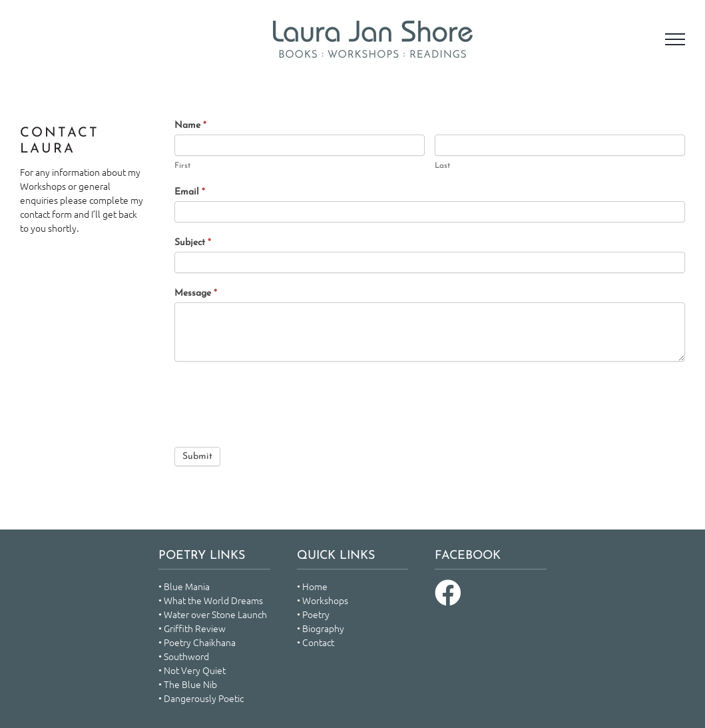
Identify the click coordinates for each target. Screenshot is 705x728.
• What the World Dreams (211, 600)
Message (196, 293)
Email (190, 192)
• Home (312, 586)
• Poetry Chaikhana (197, 642)
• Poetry (313, 614)
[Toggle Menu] (675, 39)
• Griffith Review (192, 628)
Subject (193, 243)
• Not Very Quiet (192, 670)
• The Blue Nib (188, 684)
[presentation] (276, 401)
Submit (197, 457)
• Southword (184, 656)
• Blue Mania (184, 586)
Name (190, 126)
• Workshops (323, 600)
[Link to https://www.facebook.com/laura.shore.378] (448, 593)
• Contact (316, 642)
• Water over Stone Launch (213, 614)
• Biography (321, 628)
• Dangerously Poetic (201, 698)
